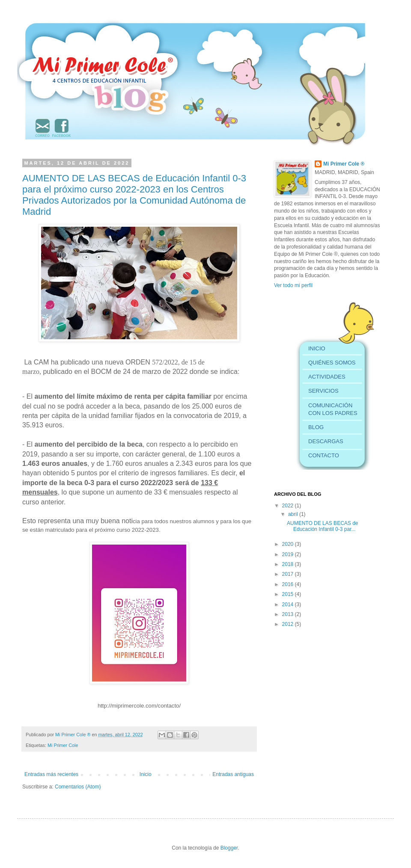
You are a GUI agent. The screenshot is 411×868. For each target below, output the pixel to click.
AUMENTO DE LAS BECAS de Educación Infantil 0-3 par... (323, 526)
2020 (289, 544)
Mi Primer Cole (63, 745)
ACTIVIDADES (327, 377)
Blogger (229, 848)
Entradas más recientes (51, 774)
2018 (289, 564)
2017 (289, 574)
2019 (289, 554)
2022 (289, 506)
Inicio (146, 774)
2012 (289, 624)
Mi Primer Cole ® (73, 735)
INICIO (317, 348)
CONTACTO (324, 455)
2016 (289, 584)
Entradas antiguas (233, 774)
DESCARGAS (326, 441)
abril (294, 514)
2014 (289, 604)
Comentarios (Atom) (78, 787)
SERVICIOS (323, 391)
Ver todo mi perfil (293, 285)
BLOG (316, 427)
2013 (289, 614)
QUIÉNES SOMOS (332, 363)
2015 (289, 594)
